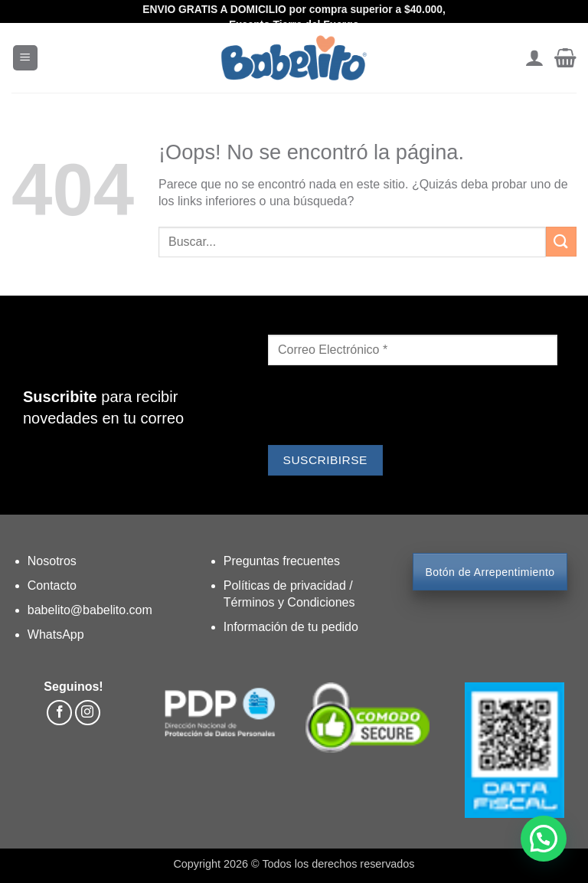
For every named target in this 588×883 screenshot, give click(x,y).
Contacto (52, 585)
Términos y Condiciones (289, 602)
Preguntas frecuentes (282, 561)
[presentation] (384, 407)
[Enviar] (561, 242)
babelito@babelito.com (90, 610)
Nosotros (52, 561)
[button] (25, 58)
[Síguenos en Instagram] (88, 713)
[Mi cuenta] (534, 58)
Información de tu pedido (291, 627)
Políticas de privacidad (287, 585)
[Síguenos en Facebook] (59, 713)
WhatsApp (56, 634)
